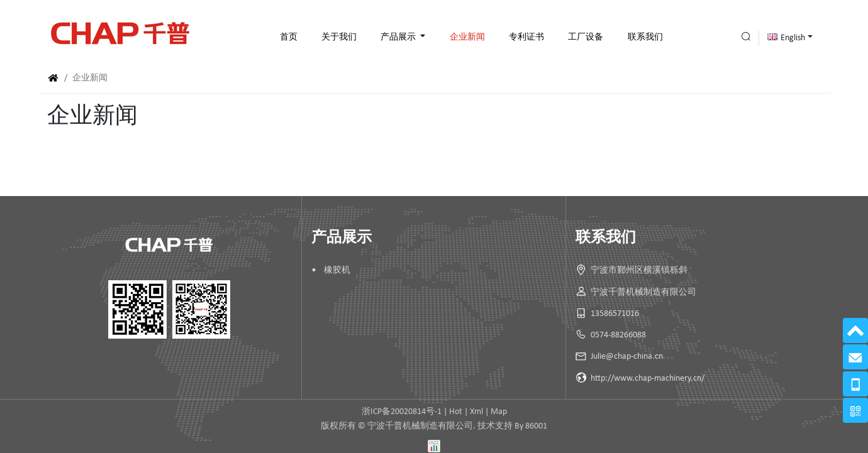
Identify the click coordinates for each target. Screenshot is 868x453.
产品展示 (399, 37)
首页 (289, 37)
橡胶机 (337, 270)
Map (499, 412)
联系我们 (645, 37)
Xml (476, 412)
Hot (456, 412)
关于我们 (339, 37)
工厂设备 (586, 37)
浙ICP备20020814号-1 (402, 412)
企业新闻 (467, 37)
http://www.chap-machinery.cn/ (648, 379)
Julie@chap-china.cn (627, 357)
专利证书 (526, 37)
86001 (536, 426)
